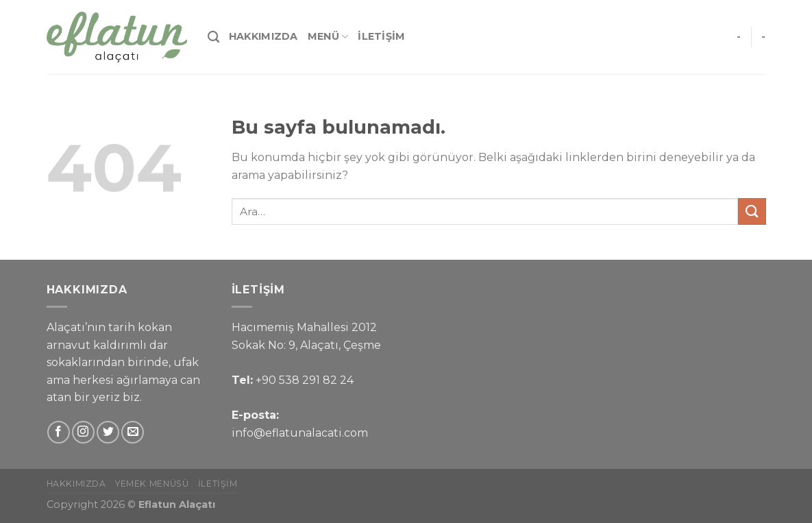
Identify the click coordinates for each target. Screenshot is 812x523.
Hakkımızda (263, 36)
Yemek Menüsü (152, 484)
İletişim (381, 36)
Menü (328, 37)
